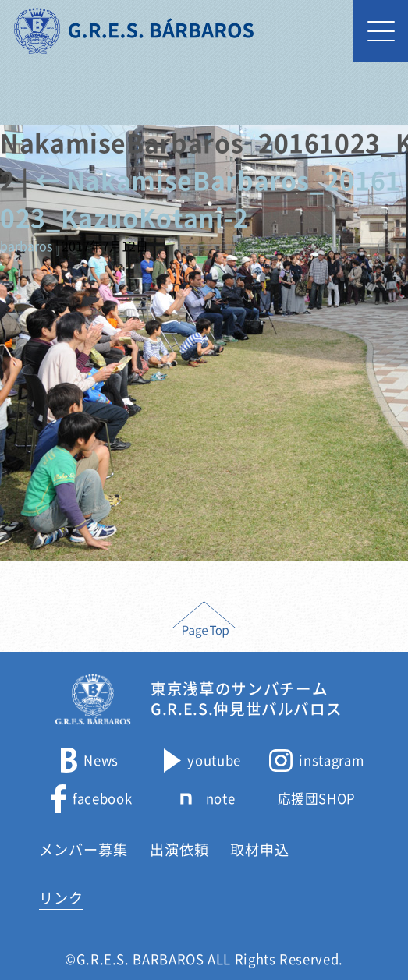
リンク (61, 898)
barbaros (26, 246)
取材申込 (260, 850)
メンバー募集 (83, 850)
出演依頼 (179, 850)
